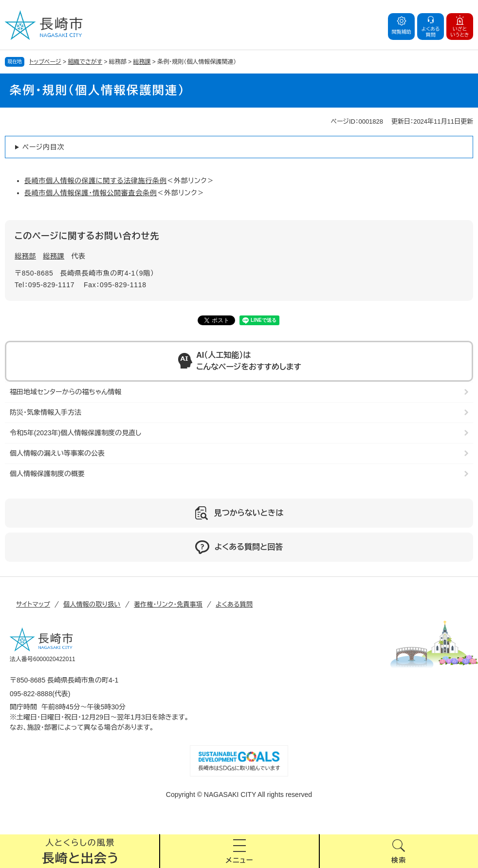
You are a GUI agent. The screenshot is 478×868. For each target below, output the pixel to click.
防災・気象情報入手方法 (46, 412)
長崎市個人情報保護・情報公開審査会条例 (91, 193)
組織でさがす (85, 62)
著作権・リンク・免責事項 (168, 604)
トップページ (45, 62)
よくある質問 (234, 604)
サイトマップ (33, 604)
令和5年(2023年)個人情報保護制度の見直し (75, 433)
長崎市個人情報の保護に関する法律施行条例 (95, 181)
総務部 (25, 256)
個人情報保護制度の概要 (47, 474)
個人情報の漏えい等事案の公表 (57, 453)
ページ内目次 (43, 147)
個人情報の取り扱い (92, 604)
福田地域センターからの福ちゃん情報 (65, 392)
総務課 (142, 62)
